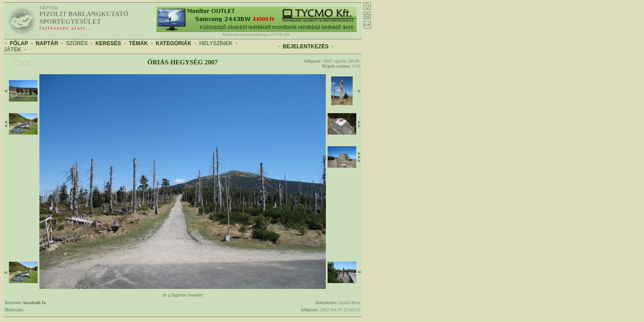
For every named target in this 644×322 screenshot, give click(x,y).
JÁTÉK (12, 50)
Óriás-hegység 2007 (183, 62)
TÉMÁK (139, 43)
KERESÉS (108, 43)
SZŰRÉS (77, 43)
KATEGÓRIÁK (174, 43)
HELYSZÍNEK (216, 43)
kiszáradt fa (34, 303)
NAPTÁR (47, 43)
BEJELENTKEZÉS (306, 47)
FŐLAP (19, 43)
